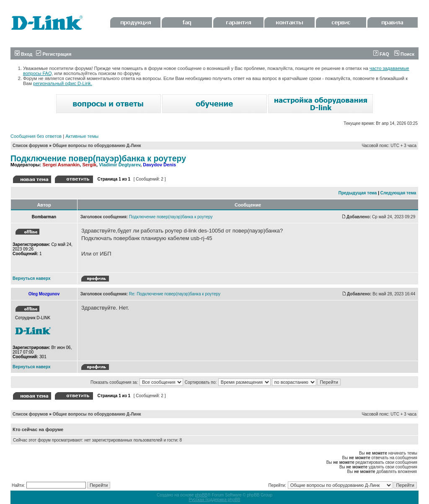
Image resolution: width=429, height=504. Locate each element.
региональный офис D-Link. (63, 83)
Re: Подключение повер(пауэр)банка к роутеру (175, 294)
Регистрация (54, 54)
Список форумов (30, 146)
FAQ (381, 54)
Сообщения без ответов (36, 136)
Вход (23, 54)
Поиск (404, 54)
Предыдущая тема (358, 193)
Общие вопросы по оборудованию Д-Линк (97, 146)
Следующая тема (398, 193)
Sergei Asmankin (61, 165)
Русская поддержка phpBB (214, 500)
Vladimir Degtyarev (120, 165)
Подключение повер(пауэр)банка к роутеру (98, 158)
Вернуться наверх (32, 278)
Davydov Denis (159, 165)
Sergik (89, 165)
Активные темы (82, 136)
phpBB (201, 495)
